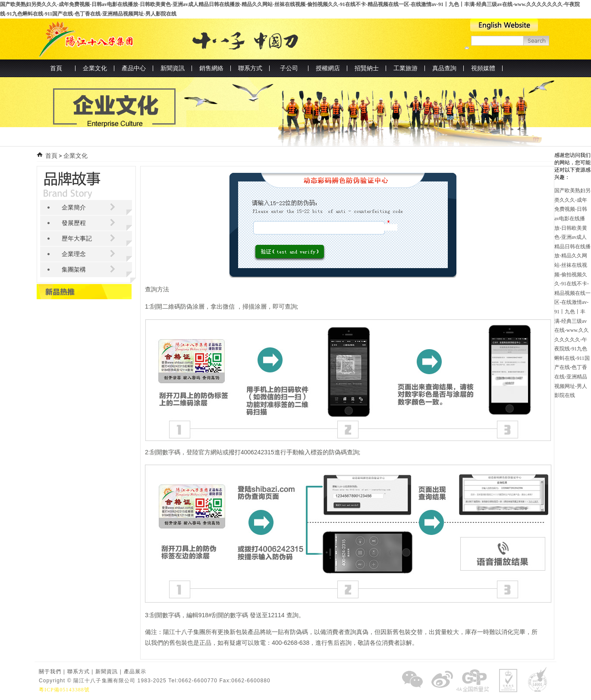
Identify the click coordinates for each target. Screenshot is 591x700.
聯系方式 (79, 672)
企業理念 (74, 254)
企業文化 (75, 156)
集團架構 (74, 270)
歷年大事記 (77, 239)
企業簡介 (74, 208)
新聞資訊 (107, 672)
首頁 (56, 68)
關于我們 (50, 672)
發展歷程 (74, 223)
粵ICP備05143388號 (64, 690)
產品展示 (135, 672)
